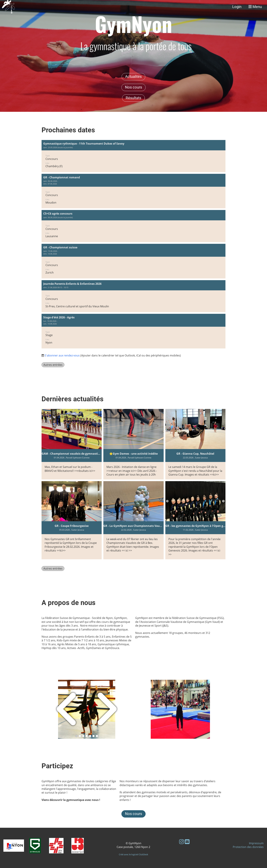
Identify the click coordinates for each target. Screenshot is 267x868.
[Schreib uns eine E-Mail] (187, 842)
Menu (255, 7)
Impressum (256, 843)
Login (237, 7)
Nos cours (133, 87)
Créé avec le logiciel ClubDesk (133, 854)
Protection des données (248, 847)
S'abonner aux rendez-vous (62, 355)
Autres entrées (53, 365)
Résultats (133, 98)
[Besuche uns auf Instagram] (182, 842)
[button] (133, 156)
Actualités (133, 77)
